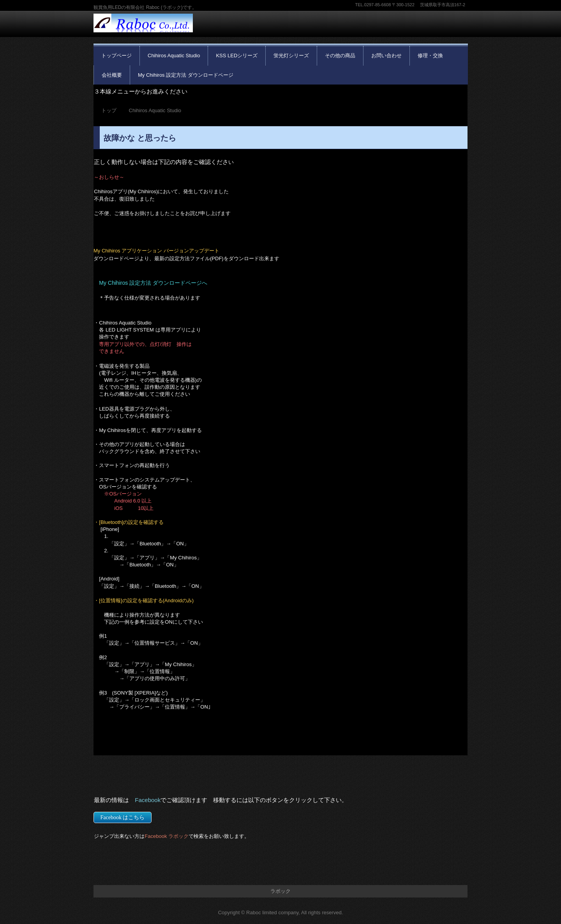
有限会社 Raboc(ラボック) (143, 29)
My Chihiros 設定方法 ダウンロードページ (186, 75)
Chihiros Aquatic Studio (174, 56)
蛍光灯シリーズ (291, 56)
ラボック (280, 891)
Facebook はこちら (123, 817)
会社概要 (112, 75)
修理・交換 (430, 56)
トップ (109, 110)
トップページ (116, 56)
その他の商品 (340, 56)
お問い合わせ (386, 56)
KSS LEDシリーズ (237, 56)
